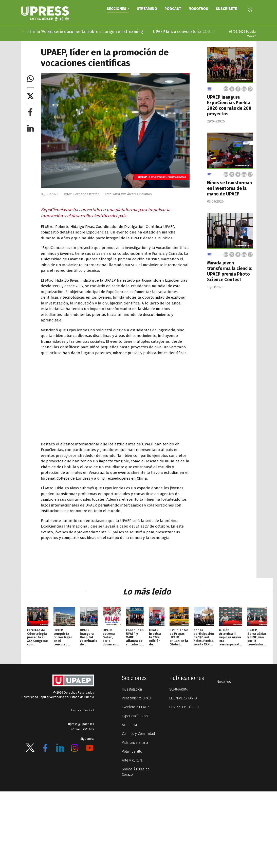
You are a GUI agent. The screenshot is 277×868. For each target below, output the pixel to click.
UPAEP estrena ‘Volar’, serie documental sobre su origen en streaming (84, 32)
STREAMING (147, 9)
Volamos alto (132, 752)
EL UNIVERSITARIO (183, 698)
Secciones (116, 9)
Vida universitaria (135, 743)
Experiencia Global (136, 716)
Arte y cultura (132, 760)
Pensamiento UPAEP (137, 698)
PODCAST (173, 9)
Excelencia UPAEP (135, 707)
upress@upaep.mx (81, 724)
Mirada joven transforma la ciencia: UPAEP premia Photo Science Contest (230, 271)
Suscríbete (226, 9)
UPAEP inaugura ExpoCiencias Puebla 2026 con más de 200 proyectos (229, 105)
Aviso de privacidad (82, 711)
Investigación (132, 689)
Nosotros (198, 9)
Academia (129, 725)
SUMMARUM (179, 689)
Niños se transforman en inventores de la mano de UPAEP (229, 188)
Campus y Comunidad (138, 734)
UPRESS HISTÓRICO (184, 707)
